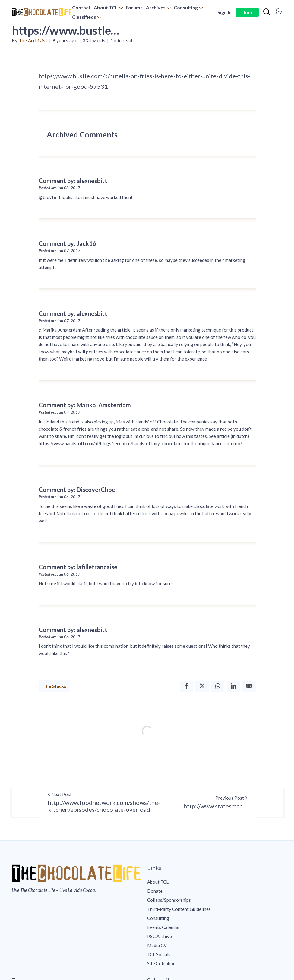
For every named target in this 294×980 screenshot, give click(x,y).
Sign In (224, 12)
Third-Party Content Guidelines (179, 909)
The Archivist (33, 40)
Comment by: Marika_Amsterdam (85, 405)
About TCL (106, 7)
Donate (155, 891)
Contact (81, 7)
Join (248, 12)
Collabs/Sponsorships (169, 900)
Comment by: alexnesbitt (73, 181)
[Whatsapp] (218, 686)
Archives (156, 7)
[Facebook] (186, 686)
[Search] (267, 12)
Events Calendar (164, 927)
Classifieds (84, 17)
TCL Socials (159, 954)
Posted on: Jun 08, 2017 (59, 188)
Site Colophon (161, 963)
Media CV (157, 945)
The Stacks (54, 686)
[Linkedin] (233, 686)
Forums (134, 7)
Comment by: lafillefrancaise (78, 567)
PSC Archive (160, 936)
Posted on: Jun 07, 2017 (59, 251)
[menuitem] (81, 8)
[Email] (249, 686)
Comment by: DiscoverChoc (77, 490)
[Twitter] (202, 686)
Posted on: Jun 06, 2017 (59, 497)
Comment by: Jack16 (67, 243)
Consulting (186, 7)
